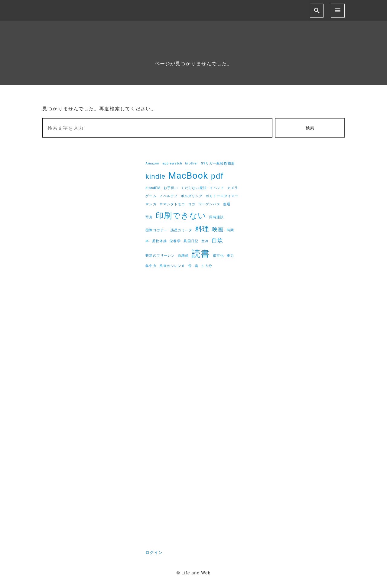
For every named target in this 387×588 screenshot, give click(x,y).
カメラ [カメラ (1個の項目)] (233, 188)
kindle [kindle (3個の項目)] (155, 176)
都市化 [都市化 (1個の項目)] (218, 256)
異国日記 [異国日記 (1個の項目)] (191, 241)
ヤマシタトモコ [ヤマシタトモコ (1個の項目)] (172, 204)
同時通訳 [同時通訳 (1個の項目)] (216, 217)
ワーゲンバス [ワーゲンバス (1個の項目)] (209, 204)
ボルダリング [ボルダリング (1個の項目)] (192, 196)
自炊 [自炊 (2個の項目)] (217, 240)
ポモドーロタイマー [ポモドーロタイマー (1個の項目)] (222, 196)
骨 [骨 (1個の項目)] (190, 266)
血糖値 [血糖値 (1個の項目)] (183, 256)
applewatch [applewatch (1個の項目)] (172, 163)
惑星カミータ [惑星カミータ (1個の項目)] (182, 230)
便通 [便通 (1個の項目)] (227, 204)
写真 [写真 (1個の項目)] (149, 217)
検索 (310, 128)
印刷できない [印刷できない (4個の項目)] (181, 216)
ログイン (154, 552)
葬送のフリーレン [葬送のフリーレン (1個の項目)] (160, 256)
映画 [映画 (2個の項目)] (218, 229)
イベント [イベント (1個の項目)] (217, 188)
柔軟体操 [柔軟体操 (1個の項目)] (159, 241)
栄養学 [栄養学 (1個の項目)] (175, 241)
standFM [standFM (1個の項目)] (153, 188)
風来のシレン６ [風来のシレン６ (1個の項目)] (172, 266)
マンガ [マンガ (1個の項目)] (151, 204)
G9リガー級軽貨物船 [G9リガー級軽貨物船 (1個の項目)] (218, 163)
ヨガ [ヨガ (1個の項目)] (192, 204)
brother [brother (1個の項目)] (192, 163)
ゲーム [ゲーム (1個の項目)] (151, 196)
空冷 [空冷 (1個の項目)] (205, 241)
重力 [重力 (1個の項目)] (230, 256)
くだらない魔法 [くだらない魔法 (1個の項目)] (194, 188)
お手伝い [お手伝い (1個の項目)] (171, 188)
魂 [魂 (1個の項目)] (197, 266)
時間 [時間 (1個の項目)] (230, 230)
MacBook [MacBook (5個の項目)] (188, 176)
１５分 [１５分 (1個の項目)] (207, 266)
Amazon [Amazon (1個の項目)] (152, 163)
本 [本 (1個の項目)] (147, 241)
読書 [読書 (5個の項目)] (201, 254)
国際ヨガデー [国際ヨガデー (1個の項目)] (156, 230)
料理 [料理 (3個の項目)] (202, 229)
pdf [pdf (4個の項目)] (217, 176)
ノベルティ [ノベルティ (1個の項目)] (169, 196)
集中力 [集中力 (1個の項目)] (151, 266)
